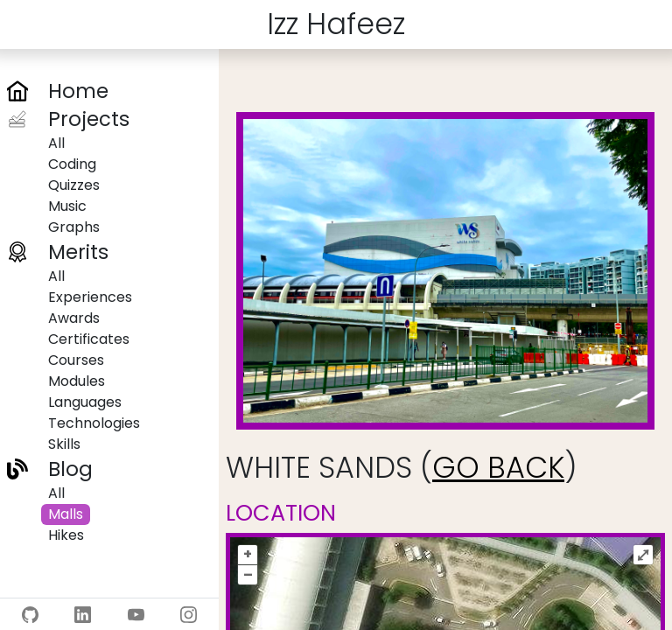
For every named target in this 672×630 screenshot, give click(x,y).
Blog (70, 469)
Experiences (90, 297)
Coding (72, 164)
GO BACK (498, 468)
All (56, 143)
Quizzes (74, 185)
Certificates (89, 339)
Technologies (94, 423)
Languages (85, 402)
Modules (77, 381)
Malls (66, 514)
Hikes (66, 535)
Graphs (74, 227)
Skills (64, 444)
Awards (74, 318)
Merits (78, 252)
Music (67, 206)
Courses (76, 360)
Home (78, 91)
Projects (89, 119)
